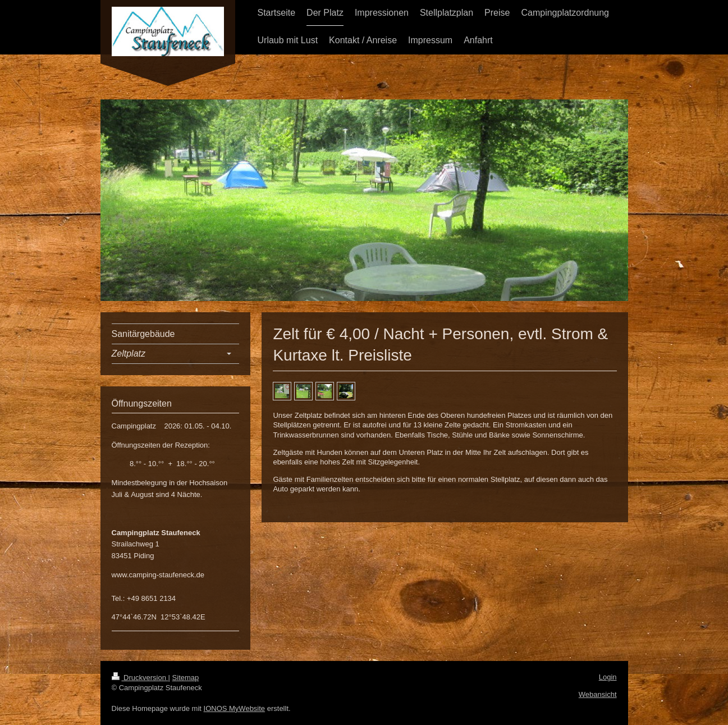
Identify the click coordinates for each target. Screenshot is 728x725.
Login (608, 677)
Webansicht (598, 694)
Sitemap (186, 678)
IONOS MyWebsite (235, 708)
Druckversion (140, 678)
